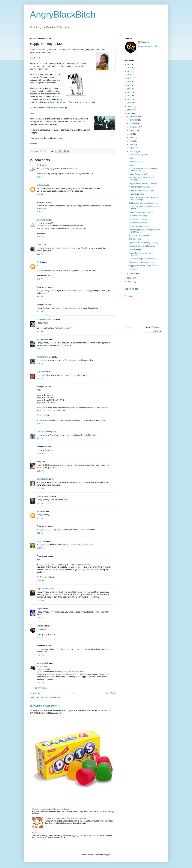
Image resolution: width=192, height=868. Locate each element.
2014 (130, 89)
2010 (130, 103)
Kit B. (39, 165)
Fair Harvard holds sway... (139, 219)
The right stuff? (135, 239)
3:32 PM (40, 177)
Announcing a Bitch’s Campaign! (142, 262)
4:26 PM (40, 212)
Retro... (132, 158)
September (134, 127)
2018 (130, 75)
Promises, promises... (138, 162)
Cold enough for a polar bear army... (143, 203)
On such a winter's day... (139, 216)
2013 (130, 92)
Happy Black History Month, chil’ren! (143, 266)
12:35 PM (41, 600)
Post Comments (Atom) (50, 697)
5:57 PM (40, 331)
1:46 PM (40, 618)
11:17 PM (41, 471)
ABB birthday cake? (63, 328)
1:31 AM (40, 503)
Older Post (110, 693)
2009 (130, 106)
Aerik (39, 262)
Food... (132, 165)
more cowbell (43, 663)
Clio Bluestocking (44, 432)
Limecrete (41, 541)
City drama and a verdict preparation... (144, 183)
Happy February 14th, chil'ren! (141, 212)
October (133, 124)
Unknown (41, 185)
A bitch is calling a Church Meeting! (143, 259)
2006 (130, 278)
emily (39, 462)
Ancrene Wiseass (44, 357)
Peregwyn (41, 511)
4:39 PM (40, 237)
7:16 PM (40, 349)
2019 (130, 71)
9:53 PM (40, 439)
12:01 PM (41, 655)
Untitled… (36, 833)
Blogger (107, 855)
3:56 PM (40, 194)
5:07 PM (40, 297)
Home (73, 693)
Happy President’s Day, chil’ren (141, 190)
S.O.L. (39, 245)
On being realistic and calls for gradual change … (52, 809)
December (134, 116)
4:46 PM (40, 254)
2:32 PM (40, 638)
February (133, 152)
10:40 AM (41, 580)
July (131, 134)
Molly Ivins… (134, 269)
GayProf (40, 608)
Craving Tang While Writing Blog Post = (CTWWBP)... (66, 818)
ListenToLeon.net (44, 497)
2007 (130, 113)
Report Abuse (131, 289)
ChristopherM (43, 479)
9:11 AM (40, 518)
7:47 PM (40, 379)
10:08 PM (41, 453)
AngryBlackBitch (63, 14)
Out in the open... (136, 249)
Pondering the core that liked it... (142, 246)
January (133, 274)
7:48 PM (40, 424)
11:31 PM (41, 488)
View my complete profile (148, 46)
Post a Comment (40, 688)
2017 (130, 78)
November (134, 120)
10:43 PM (41, 683)
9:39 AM (40, 533)
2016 (130, 82)
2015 (130, 85)
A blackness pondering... (139, 223)
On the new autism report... (140, 226)
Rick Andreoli (43, 339)
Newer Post (35, 693)
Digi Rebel (41, 372)
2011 (130, 99)
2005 (130, 282)
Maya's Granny (43, 589)
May (131, 141)
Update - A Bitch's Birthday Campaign (144, 243)
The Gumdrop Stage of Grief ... (45, 706)
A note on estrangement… (139, 155)
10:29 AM (41, 548)
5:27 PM (40, 312)
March (132, 148)
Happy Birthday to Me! (138, 174)
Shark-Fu (41, 626)
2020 (130, 68)
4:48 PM (40, 279)
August (133, 130)
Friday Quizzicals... (137, 194)
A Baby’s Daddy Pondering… (141, 187)
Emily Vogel (42, 220)
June (132, 137)
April (131, 145)
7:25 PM (40, 364)
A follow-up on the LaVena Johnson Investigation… (143, 170)
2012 (130, 96)
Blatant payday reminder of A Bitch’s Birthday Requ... (143, 198)
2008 (130, 110)
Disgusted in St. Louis (46, 319)
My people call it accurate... (140, 236)
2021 (130, 64)
